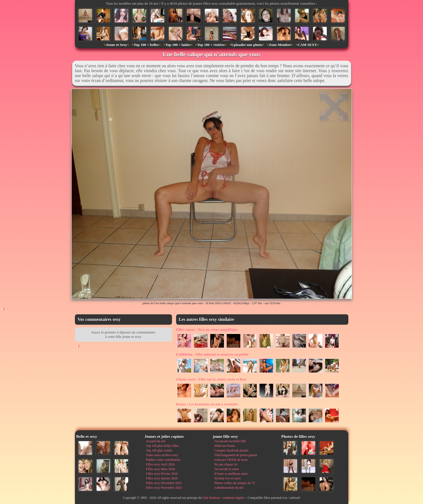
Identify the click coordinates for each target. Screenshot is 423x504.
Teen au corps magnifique (207, 329)
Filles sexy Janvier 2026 (162, 478)
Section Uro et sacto (228, 478)
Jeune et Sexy (116, 45)
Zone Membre (280, 45)
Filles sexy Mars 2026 (161, 469)
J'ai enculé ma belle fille (230, 441)
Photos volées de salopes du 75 (235, 483)
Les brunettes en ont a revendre (207, 404)
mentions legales (234, 498)
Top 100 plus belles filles (162, 446)
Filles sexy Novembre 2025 (164, 488)
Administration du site (229, 488)
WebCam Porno (225, 446)
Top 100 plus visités (159, 450)
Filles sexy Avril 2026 (160, 464)
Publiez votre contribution (163, 460)
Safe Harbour (211, 498)
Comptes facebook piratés (231, 450)
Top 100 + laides (178, 45)
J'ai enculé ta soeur (227, 469)
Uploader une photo (247, 45)
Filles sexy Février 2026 (162, 474)
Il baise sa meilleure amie (231, 474)
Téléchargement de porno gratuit (236, 455)
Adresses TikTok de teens (231, 460)
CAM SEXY (307, 45)
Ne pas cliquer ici (226, 464)
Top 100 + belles (146, 45)
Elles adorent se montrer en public (212, 354)
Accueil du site (156, 441)
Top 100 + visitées (211, 45)
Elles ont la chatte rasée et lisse (211, 379)
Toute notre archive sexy (162, 455)
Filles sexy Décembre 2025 (164, 483)
